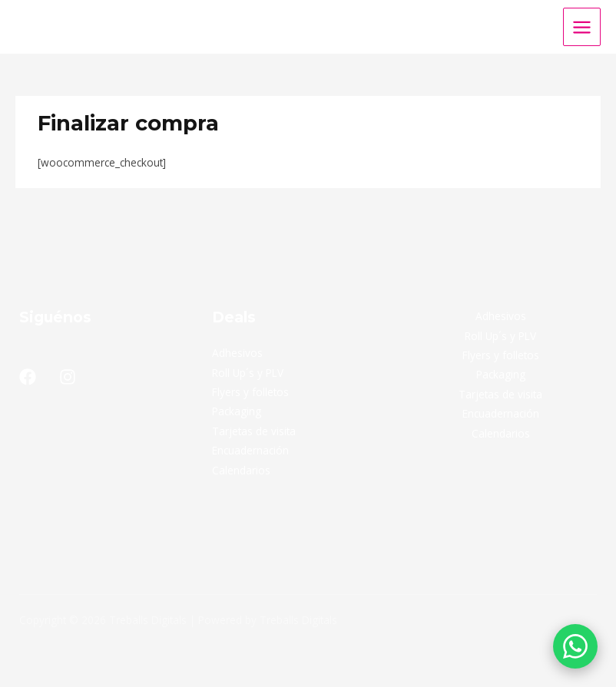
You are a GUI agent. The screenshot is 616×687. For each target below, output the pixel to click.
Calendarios (241, 470)
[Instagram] (68, 377)
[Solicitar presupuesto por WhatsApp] (575, 646)
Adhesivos (237, 353)
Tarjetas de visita (254, 431)
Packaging (237, 411)
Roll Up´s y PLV (248, 373)
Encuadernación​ (250, 450)
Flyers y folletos (250, 392)
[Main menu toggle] (582, 27)
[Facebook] (28, 377)
